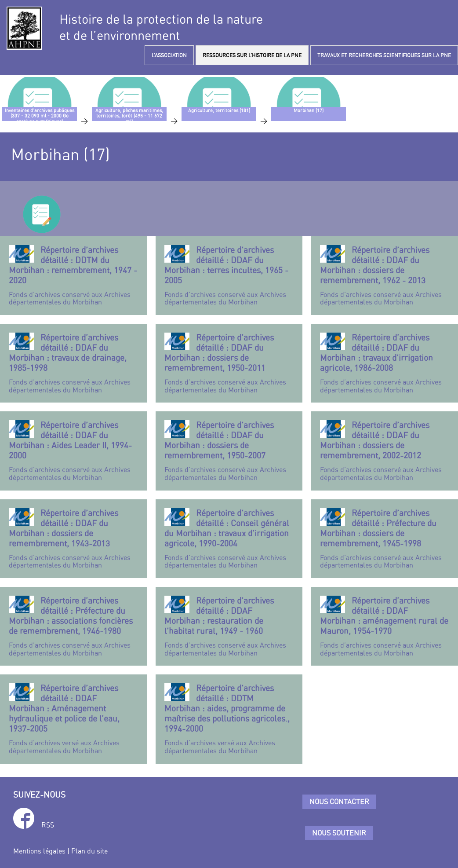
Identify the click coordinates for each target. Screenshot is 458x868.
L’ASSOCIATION (169, 55)
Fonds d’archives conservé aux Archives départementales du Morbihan (73, 276)
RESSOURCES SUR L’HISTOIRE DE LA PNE (252, 55)
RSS (48, 825)
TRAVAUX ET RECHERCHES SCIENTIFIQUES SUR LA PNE (384, 55)
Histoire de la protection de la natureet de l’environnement (161, 27)
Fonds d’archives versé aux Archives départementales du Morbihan (73, 719)
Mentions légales (39, 851)
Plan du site (89, 851)
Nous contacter (339, 802)
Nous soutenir (339, 833)
